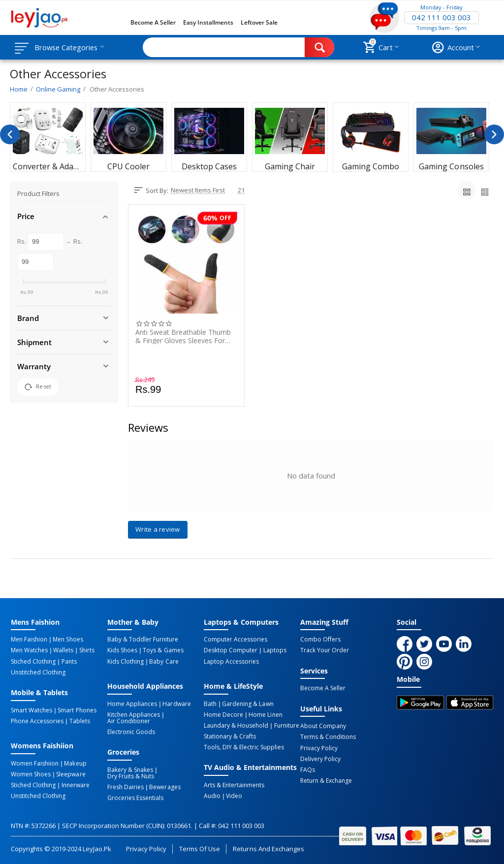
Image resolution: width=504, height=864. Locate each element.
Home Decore (223, 714)
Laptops (274, 650)
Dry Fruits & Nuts (131, 776)
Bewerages (165, 787)
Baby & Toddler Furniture (143, 640)
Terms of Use (200, 848)
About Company (323, 726)
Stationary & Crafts (230, 736)
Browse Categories (67, 47)
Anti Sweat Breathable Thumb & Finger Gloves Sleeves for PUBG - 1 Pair (183, 336)
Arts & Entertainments (234, 785)
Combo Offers (320, 640)
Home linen (265, 714)
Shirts (86, 650)
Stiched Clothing (33, 661)
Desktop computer (231, 650)
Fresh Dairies (126, 787)
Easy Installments (208, 22)
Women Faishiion (35, 763)
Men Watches (29, 650)
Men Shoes (68, 640)
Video (234, 796)
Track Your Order (325, 650)
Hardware (176, 704)
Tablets (79, 721)
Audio (212, 796)
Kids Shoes (122, 650)
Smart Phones (77, 710)
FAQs (308, 769)
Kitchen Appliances (134, 714)
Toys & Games (163, 650)
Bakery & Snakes (130, 769)
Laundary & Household (236, 725)
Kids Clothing (126, 661)
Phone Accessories (37, 721)
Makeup (75, 763)
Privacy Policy (319, 748)
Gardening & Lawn (248, 704)
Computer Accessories (236, 640)
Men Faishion (29, 640)
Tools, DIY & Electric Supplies (244, 747)
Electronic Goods (131, 732)
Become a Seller (153, 22)
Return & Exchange (326, 780)
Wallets (63, 650)
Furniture (286, 725)
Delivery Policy (320, 759)
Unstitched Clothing (38, 672)
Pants (69, 661)
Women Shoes (31, 774)
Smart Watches (31, 710)
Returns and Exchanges (268, 848)
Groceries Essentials (135, 798)
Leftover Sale (259, 22)
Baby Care (164, 661)
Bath (210, 704)
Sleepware (71, 774)
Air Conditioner (129, 721)
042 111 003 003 (441, 18)
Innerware (75, 785)
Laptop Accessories (231, 661)
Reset (38, 387)
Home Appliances (132, 704)
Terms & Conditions (328, 737)
